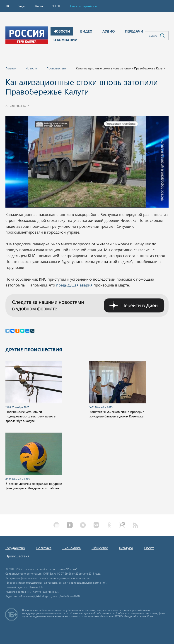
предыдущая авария (75, 285)
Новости (31, 68)
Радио (22, 6)
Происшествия (57, 68)
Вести (39, 6)
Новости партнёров (83, 6)
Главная (11, 68)
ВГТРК (56, 6)
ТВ (7, 6)
